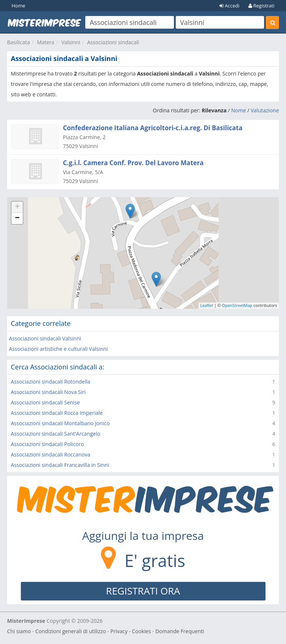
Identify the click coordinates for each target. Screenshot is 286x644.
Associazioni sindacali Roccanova (50, 454)
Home (18, 6)
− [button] (17, 218)
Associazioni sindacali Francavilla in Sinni (60, 465)
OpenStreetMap (237, 305)
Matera (46, 42)
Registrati (261, 6)
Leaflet (207, 305)
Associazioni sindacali (113, 42)
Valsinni (71, 42)
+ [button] (17, 207)
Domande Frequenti (180, 631)
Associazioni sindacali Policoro (47, 444)
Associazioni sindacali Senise (45, 402)
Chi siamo (19, 631)
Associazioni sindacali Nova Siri (48, 392)
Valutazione (265, 110)
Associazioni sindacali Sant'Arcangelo (55, 434)
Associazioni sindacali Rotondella (51, 382)
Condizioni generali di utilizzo (71, 631)
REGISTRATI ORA (143, 591)
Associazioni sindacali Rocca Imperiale (57, 413)
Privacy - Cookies (131, 631)
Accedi (229, 6)
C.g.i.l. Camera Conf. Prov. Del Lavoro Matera (133, 163)
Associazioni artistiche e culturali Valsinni (58, 349)
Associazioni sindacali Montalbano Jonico (60, 423)
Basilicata (18, 42)
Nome (239, 110)
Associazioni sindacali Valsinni (45, 338)
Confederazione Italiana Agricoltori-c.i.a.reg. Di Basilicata (153, 128)
